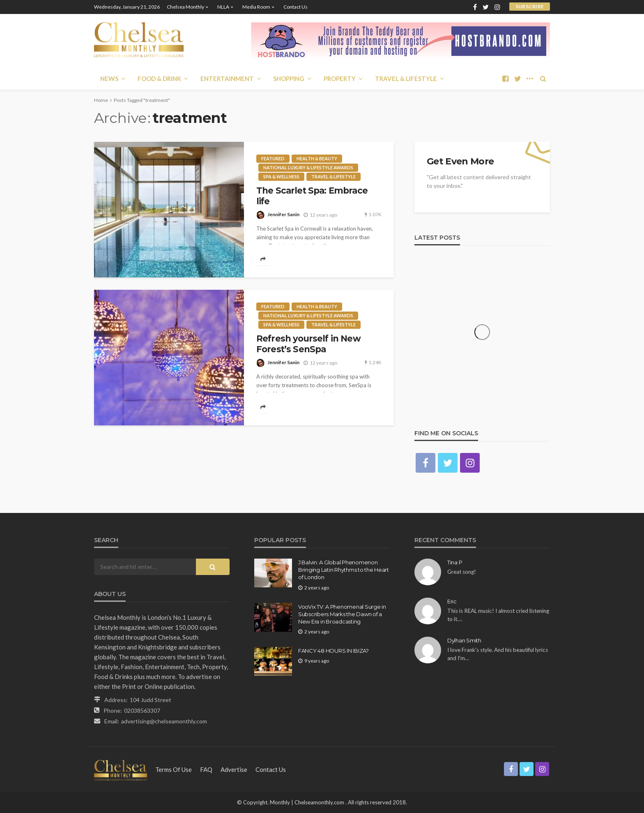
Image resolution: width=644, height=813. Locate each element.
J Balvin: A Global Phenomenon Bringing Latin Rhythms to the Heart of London (344, 570)
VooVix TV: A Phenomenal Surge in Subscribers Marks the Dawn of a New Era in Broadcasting (342, 614)
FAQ (206, 769)
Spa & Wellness (281, 177)
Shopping (289, 79)
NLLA (223, 7)
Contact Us (296, 7)
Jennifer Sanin (283, 214)
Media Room (256, 7)
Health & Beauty (317, 158)
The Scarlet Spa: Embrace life (312, 196)
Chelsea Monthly (185, 7)
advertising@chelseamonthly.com (164, 721)
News (109, 79)
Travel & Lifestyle (406, 79)
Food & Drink (159, 79)
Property (340, 79)
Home (101, 100)
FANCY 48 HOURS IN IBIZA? (333, 651)
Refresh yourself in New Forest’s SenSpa (308, 344)
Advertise (234, 769)
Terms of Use (174, 769)
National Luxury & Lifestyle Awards (308, 167)
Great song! (462, 572)
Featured (273, 158)
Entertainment (227, 79)
